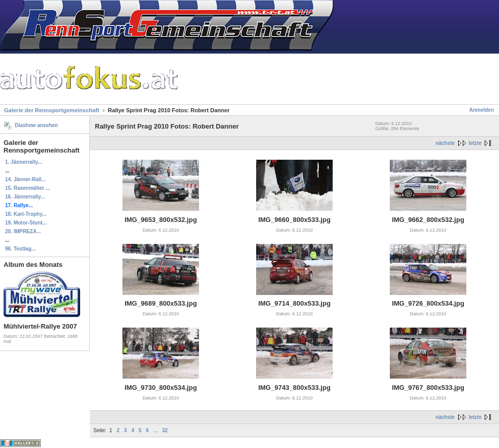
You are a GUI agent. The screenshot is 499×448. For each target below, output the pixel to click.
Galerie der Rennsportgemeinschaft (52, 110)
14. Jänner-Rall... (25, 179)
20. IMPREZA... (23, 231)
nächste (445, 143)
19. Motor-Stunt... (26, 223)
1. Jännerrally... (23, 162)
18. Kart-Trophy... (26, 214)
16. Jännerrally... (25, 197)
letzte (475, 143)
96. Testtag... (20, 249)
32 (165, 430)
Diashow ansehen (36, 125)
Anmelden (482, 110)
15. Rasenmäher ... (28, 188)
